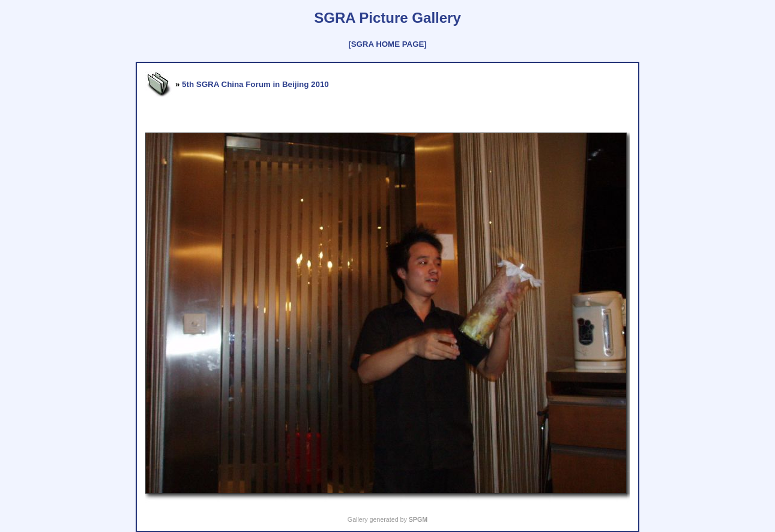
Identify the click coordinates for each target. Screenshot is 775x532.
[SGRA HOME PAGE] (387, 44)
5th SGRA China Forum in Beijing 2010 (255, 84)
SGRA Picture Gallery (387, 18)
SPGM (418, 519)
